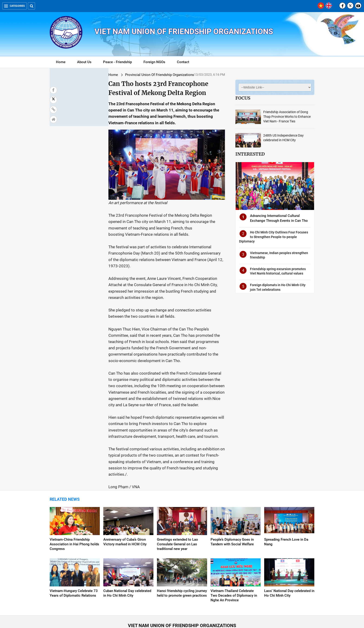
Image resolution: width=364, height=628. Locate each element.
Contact (183, 62)
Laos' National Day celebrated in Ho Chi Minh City (289, 559)
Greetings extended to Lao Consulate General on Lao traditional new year (177, 510)
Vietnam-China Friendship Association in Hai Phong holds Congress (74, 510)
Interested (250, 154)
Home (61, 62)
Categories (15, 6)
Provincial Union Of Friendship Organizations (111, 75)
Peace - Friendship (117, 62)
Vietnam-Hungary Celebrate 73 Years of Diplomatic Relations (74, 559)
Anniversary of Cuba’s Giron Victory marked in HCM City (125, 508)
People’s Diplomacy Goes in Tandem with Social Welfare (232, 508)
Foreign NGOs (154, 62)
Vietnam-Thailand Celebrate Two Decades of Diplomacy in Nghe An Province (234, 561)
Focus (243, 98)
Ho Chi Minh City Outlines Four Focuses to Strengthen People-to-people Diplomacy (274, 237)
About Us (84, 62)
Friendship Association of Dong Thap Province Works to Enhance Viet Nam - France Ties (287, 117)
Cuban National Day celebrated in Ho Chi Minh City (127, 559)
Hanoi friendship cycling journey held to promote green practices (182, 559)
